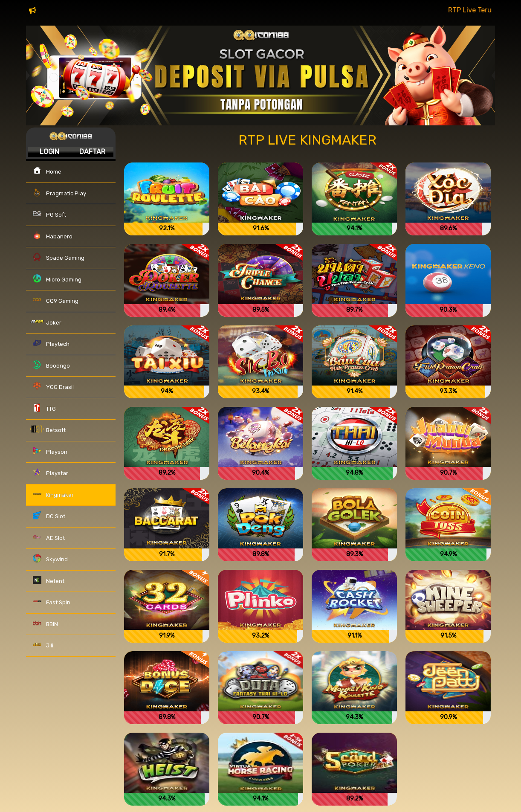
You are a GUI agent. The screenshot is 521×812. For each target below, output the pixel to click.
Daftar (92, 152)
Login (49, 152)
